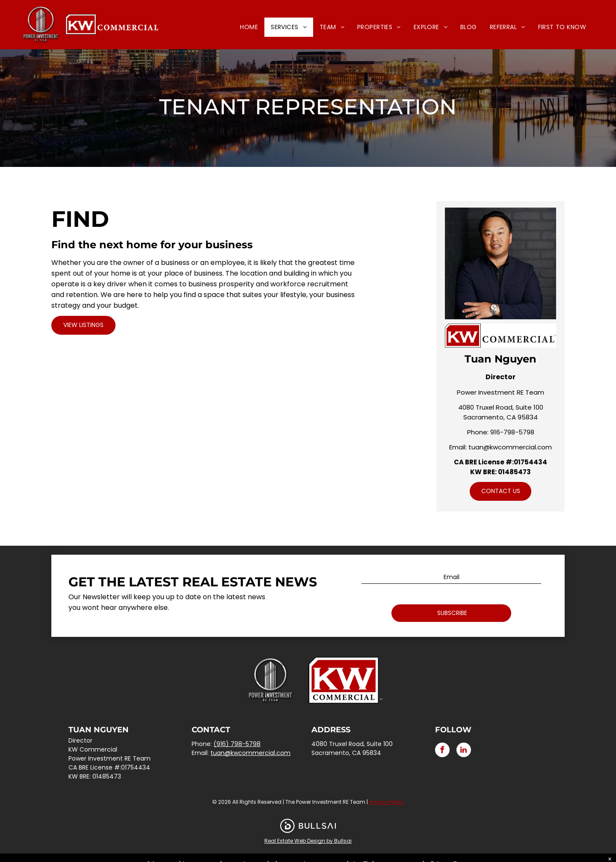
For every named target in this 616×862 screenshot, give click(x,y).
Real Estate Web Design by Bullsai (308, 841)
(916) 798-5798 (237, 744)
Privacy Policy (387, 802)
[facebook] (442, 751)
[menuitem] (249, 27)
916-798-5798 (512, 432)
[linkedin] (464, 751)
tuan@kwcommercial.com (510, 447)
